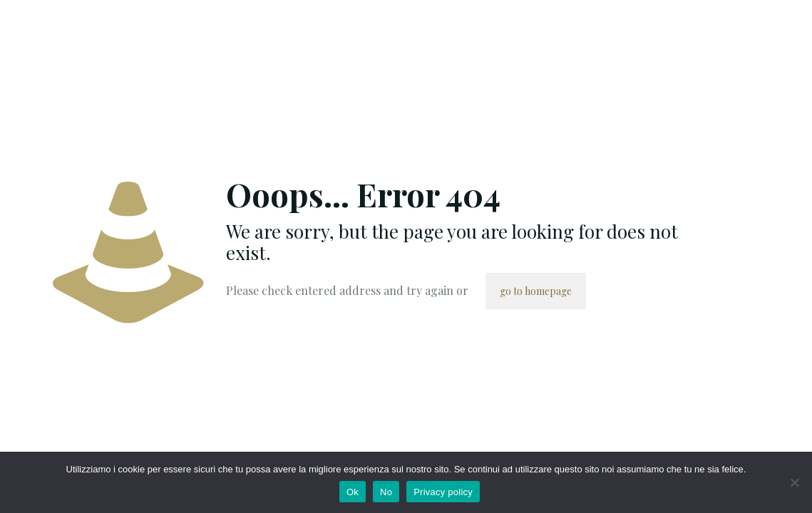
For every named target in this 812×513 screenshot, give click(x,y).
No (386, 492)
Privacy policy (443, 492)
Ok (353, 492)
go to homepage (536, 291)
